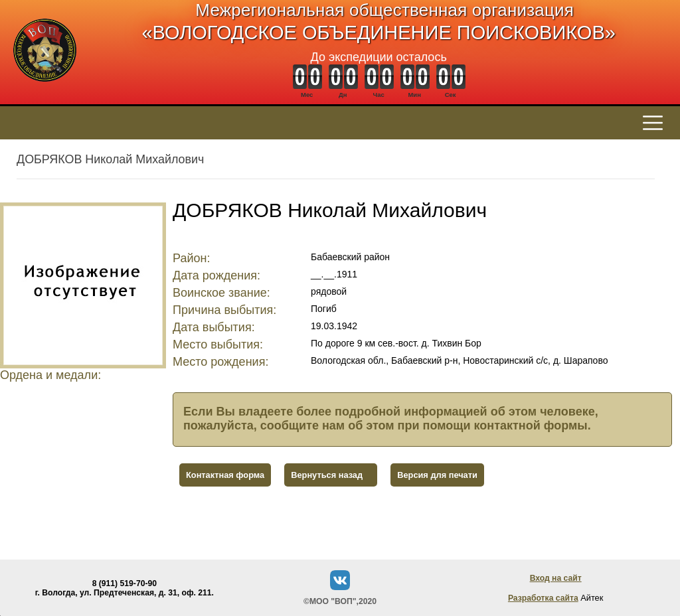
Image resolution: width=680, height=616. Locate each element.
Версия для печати (437, 475)
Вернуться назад (327, 475)
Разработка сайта (543, 598)
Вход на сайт (556, 578)
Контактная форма (225, 475)
